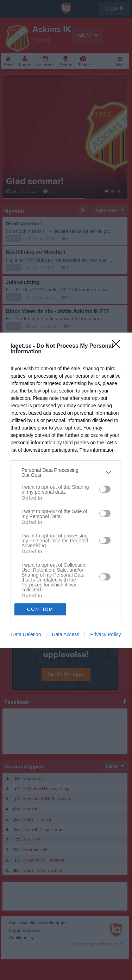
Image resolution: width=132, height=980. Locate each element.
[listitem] (66, 473)
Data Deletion (26, 634)
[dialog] (66, 490)
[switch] (105, 489)
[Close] (118, 346)
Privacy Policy (105, 634)
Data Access (65, 634)
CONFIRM (40, 609)
